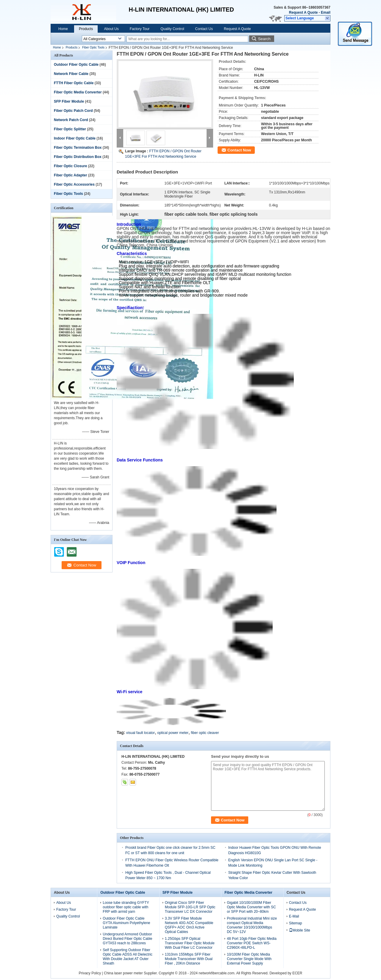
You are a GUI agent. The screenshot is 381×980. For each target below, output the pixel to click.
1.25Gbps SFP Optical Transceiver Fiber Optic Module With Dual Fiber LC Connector (190, 943)
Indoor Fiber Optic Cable (75, 138)
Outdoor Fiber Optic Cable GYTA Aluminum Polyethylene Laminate (126, 923)
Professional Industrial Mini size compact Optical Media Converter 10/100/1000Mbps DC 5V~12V (252, 925)
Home (63, 29)
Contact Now (239, 150)
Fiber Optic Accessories (74, 184)
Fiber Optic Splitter (70, 129)
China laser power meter (123, 973)
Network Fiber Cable (71, 74)
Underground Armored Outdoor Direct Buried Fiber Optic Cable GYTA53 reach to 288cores (127, 939)
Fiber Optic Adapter (71, 175)
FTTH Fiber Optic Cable (74, 83)
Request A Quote (303, 12)
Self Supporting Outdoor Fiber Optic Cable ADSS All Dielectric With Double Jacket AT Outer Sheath (128, 957)
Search (264, 39)
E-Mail (294, 916)
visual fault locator (140, 733)
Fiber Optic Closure (70, 166)
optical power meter (173, 733)
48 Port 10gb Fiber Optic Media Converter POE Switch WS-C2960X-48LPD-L (252, 943)
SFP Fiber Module (69, 101)
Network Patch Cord (71, 120)
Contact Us (204, 29)
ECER (297, 973)
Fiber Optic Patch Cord (73, 111)
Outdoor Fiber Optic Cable (76, 65)
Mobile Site (300, 930)
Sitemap (296, 923)
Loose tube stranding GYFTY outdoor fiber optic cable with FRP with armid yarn (126, 907)
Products (86, 29)
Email (326, 12)
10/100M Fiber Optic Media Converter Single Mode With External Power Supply (249, 959)
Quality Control (172, 29)
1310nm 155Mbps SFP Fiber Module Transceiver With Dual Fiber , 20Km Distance (189, 959)
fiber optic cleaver (205, 733)
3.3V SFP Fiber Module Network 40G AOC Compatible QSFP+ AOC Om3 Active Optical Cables (189, 925)
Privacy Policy (90, 973)
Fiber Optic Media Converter (78, 92)
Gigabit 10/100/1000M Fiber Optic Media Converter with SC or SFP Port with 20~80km (251, 907)
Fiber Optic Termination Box (78, 148)
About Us (111, 29)
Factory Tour (140, 29)
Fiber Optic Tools (93, 47)
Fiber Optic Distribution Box (78, 157)
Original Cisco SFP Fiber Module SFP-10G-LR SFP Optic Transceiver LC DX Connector (190, 907)
